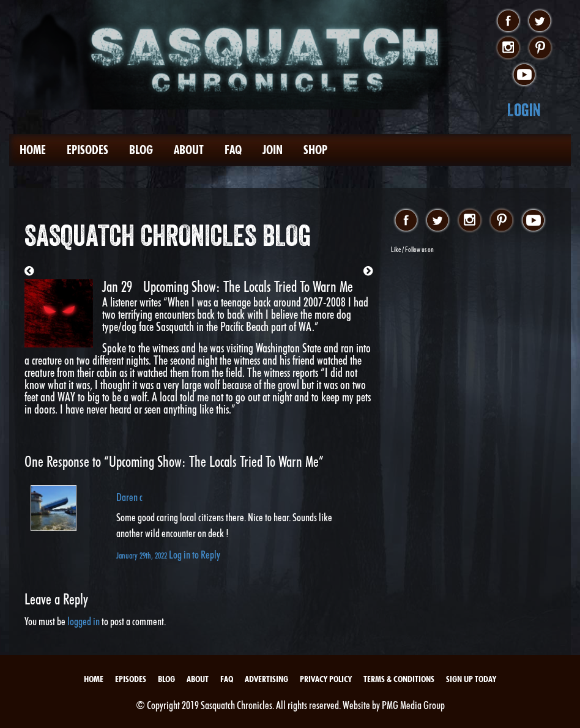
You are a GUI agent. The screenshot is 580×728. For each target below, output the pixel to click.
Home (33, 150)
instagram (508, 48)
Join (273, 150)
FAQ (233, 150)
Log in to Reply (195, 555)
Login (524, 110)
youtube (524, 75)
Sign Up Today (471, 679)
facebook (508, 21)
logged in (84, 621)
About (189, 150)
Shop (315, 150)
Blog (141, 150)
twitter (540, 21)
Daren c (129, 497)
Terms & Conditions (399, 679)
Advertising (266, 679)
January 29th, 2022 (143, 555)
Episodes (87, 150)
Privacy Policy (326, 679)
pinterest (540, 48)
